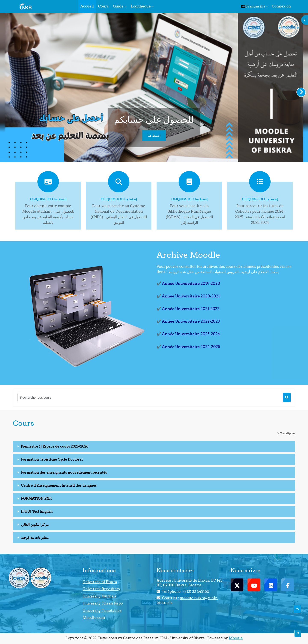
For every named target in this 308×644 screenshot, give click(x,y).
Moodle (236, 638)
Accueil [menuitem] (87, 6)
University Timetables (102, 610)
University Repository (101, 589)
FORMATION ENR (36, 498)
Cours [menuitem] (103, 6)
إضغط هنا (154, 135)
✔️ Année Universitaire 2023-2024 (188, 334)
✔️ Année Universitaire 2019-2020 (188, 283)
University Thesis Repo (103, 603)
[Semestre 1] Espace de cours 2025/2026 (55, 446)
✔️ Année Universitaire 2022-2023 (188, 321)
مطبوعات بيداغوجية (35, 537)
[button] (254, 6)
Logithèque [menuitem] (141, 6)
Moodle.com (94, 618)
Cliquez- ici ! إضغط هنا (48, 199)
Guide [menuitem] (118, 6)
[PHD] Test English (37, 511)
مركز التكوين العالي (35, 524)
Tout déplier (288, 433)
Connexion (281, 6)
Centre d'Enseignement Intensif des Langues (59, 485)
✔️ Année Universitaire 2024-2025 (188, 347)
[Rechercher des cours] (150, 397)
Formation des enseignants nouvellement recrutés (64, 472)
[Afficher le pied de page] (298, 634)
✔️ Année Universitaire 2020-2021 (188, 296)
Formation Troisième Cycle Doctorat (52, 459)
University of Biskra (100, 582)
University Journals (99, 596)
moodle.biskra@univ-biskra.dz (187, 600)
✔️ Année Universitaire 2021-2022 (188, 309)
